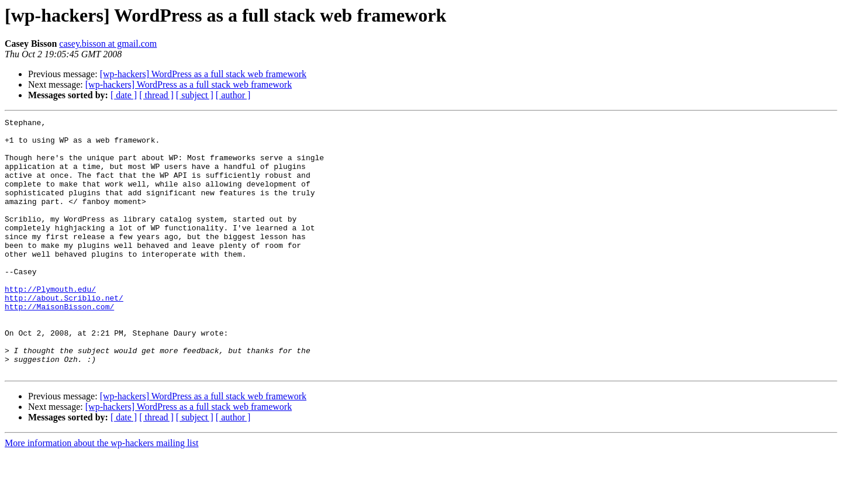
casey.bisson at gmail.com (108, 44)
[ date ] (124, 95)
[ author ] (233, 95)
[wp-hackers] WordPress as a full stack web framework (203, 74)
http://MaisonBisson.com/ (59, 345)
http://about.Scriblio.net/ (64, 334)
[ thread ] (156, 95)
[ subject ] (195, 95)
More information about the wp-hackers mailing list (101, 494)
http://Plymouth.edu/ (50, 324)
